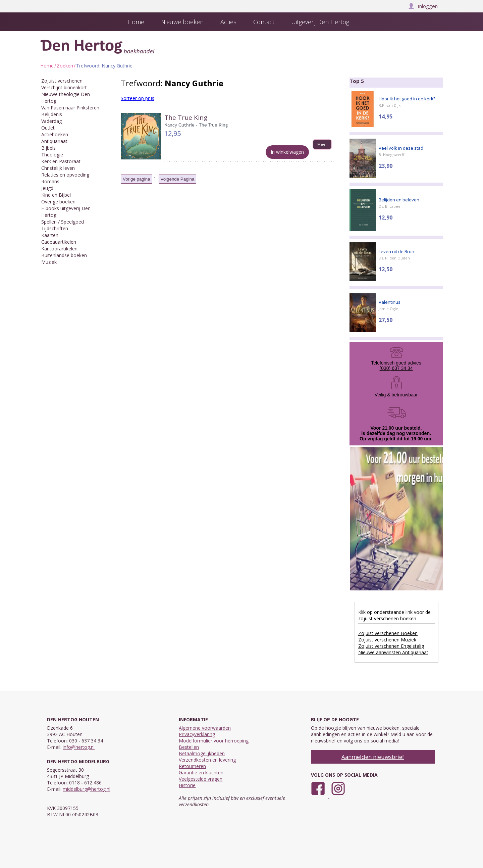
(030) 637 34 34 (396, 368)
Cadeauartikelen (59, 242)
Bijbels (48, 148)
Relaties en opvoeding (65, 175)
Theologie (52, 155)
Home (47, 66)
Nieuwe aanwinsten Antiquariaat (393, 652)
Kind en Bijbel (56, 195)
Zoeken (65, 66)
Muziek (49, 262)
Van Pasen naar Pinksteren (70, 108)
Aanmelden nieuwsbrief (373, 757)
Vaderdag (51, 121)
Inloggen (423, 6)
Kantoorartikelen (59, 249)
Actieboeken (55, 134)
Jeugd (47, 188)
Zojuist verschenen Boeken (388, 633)
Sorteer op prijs (138, 98)
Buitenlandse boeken (64, 255)
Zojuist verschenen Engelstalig (391, 646)
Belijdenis (52, 114)
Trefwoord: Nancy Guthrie (104, 66)
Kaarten (50, 235)
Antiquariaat (54, 141)
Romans (50, 181)
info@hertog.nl (79, 747)
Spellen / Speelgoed (63, 222)
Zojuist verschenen (62, 81)
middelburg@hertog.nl (87, 789)
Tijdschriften (55, 228)
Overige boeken (58, 202)
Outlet (48, 128)
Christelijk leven (58, 168)
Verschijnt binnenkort (64, 87)
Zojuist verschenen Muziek (387, 640)
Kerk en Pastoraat (61, 161)
